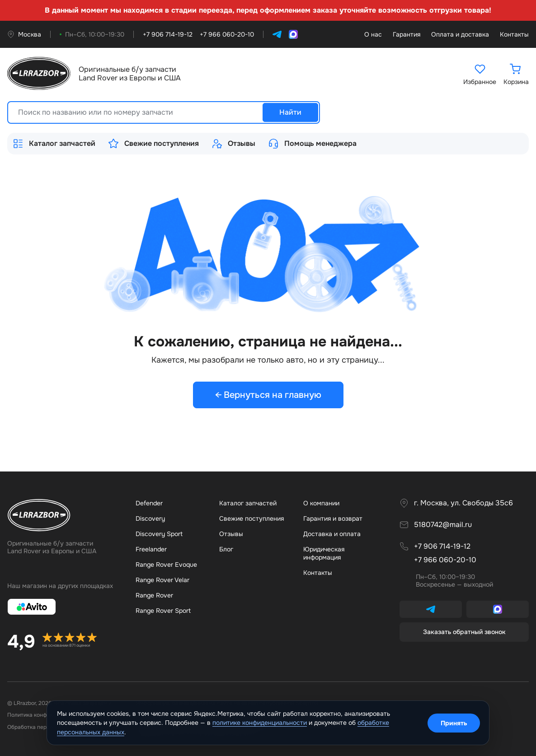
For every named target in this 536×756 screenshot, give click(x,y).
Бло (226, 549)
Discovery (150, 518)
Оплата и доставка (460, 35)
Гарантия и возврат (333, 518)
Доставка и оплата (332, 534)
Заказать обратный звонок (464, 632)
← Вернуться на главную (268, 395)
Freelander (151, 549)
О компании (321, 503)
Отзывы (233, 144)
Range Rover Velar (162, 580)
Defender (149, 503)
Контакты (514, 35)
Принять (454, 723)
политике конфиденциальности (260, 723)
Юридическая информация (324, 553)
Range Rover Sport (163, 611)
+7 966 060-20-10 (445, 560)
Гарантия (407, 35)
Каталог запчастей (54, 144)
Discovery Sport (159, 534)
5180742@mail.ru (443, 525)
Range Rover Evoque (166, 565)
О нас (373, 35)
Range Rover (154, 595)
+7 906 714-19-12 (442, 546)
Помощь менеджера (312, 144)
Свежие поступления (153, 144)
